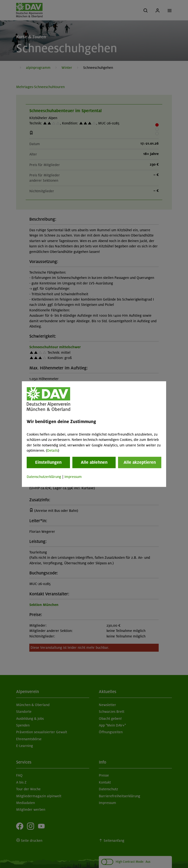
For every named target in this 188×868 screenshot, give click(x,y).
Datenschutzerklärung (44, 477)
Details (53, 450)
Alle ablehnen (94, 463)
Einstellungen (48, 463)
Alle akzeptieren (140, 463)
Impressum (73, 477)
